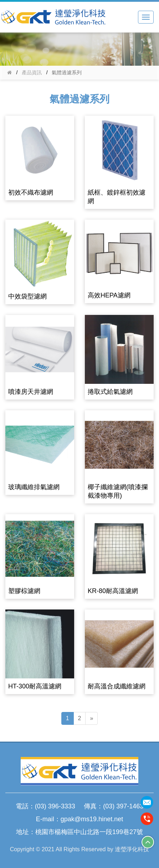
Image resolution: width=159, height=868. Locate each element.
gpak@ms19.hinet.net (92, 819)
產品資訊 (32, 72)
